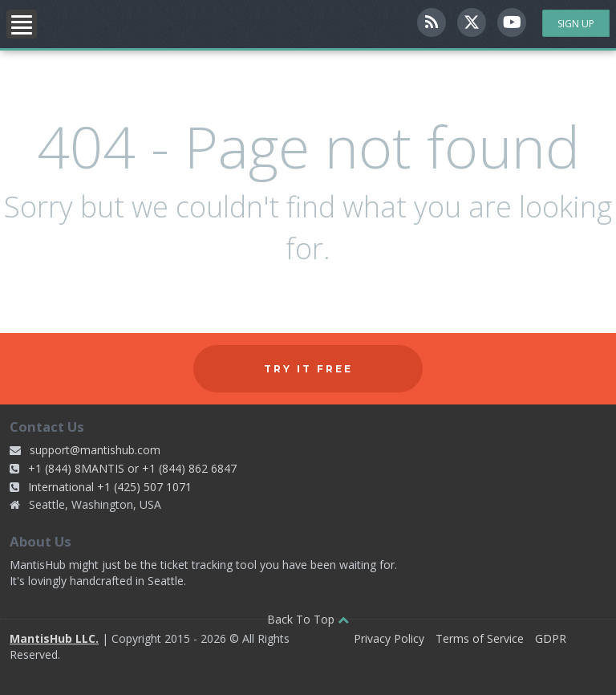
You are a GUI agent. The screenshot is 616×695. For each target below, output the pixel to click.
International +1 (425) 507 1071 (110, 487)
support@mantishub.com (95, 450)
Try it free (308, 369)
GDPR (551, 638)
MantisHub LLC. (54, 638)
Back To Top (308, 619)
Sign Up (576, 24)
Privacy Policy (389, 638)
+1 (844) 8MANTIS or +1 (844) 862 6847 (132, 468)
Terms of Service (480, 638)
